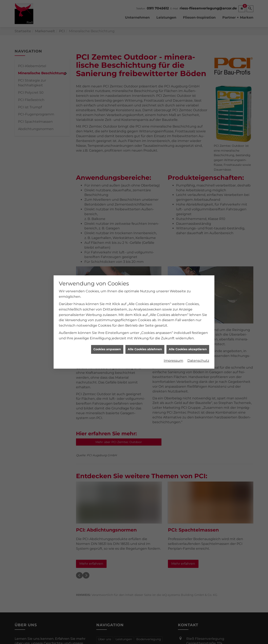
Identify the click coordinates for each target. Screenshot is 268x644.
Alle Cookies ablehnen (145, 340)
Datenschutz (198, 351)
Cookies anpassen (107, 340)
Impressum (173, 351)
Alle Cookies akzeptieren (188, 340)
